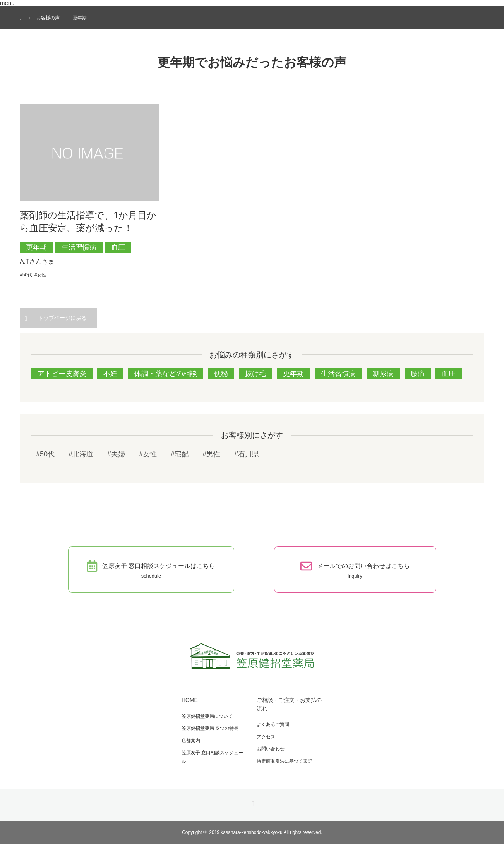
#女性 (40, 275)
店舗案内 (191, 741)
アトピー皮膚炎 (62, 374)
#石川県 (247, 454)
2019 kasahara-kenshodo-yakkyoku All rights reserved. (266, 832)
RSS (252, 803)
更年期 (36, 247)
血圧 (118, 247)
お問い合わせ (271, 749)
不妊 (110, 374)
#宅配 (180, 454)
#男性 (211, 454)
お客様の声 (48, 18)
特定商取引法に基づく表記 (285, 761)
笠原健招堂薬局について (207, 716)
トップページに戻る (62, 318)
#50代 (26, 275)
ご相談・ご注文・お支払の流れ (289, 704)
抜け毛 (255, 374)
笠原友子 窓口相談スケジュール (212, 757)
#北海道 (81, 454)
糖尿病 (383, 374)
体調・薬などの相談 (166, 374)
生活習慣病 (79, 247)
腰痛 (418, 374)
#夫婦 (116, 454)
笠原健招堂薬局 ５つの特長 (210, 728)
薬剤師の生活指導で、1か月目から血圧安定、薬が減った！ (88, 222)
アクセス (266, 737)
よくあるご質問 (273, 724)
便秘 (221, 374)
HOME (190, 700)
